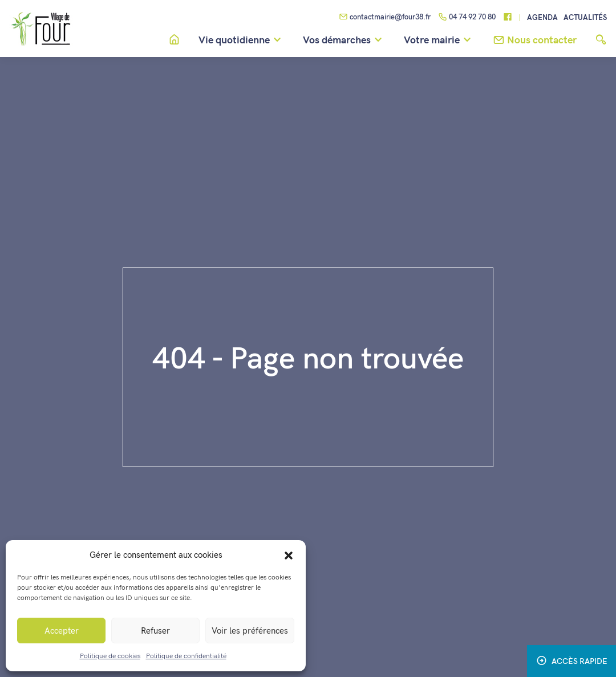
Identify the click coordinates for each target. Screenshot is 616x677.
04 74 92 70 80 (467, 18)
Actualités (585, 18)
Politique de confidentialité (186, 656)
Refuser (155, 631)
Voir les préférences (250, 631)
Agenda (542, 18)
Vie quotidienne (242, 40)
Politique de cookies (110, 656)
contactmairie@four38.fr (385, 18)
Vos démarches (344, 40)
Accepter (62, 631)
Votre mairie (439, 40)
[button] (289, 555)
